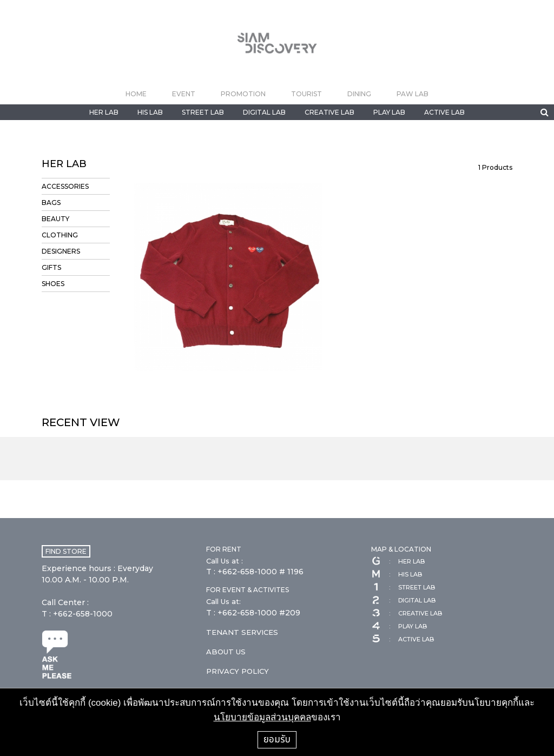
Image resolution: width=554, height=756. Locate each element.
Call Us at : (225, 561)
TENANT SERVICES (242, 632)
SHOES (53, 284)
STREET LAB (203, 112)
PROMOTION (243, 94)
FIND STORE (66, 551)
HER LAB (104, 112)
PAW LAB (413, 94)
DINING (359, 94)
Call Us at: (223, 601)
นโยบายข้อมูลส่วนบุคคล (262, 717)
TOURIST (306, 94)
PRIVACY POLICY (238, 671)
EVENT (184, 94)
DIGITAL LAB (264, 112)
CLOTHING (60, 235)
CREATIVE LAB (329, 112)
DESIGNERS (61, 251)
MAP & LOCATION (401, 549)
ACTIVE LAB (444, 112)
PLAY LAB (389, 112)
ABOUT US (226, 652)
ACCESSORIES (65, 186)
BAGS (51, 203)
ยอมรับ (277, 739)
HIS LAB (150, 112)
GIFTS (51, 267)
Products (495, 167)
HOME (136, 94)
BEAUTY (55, 219)
